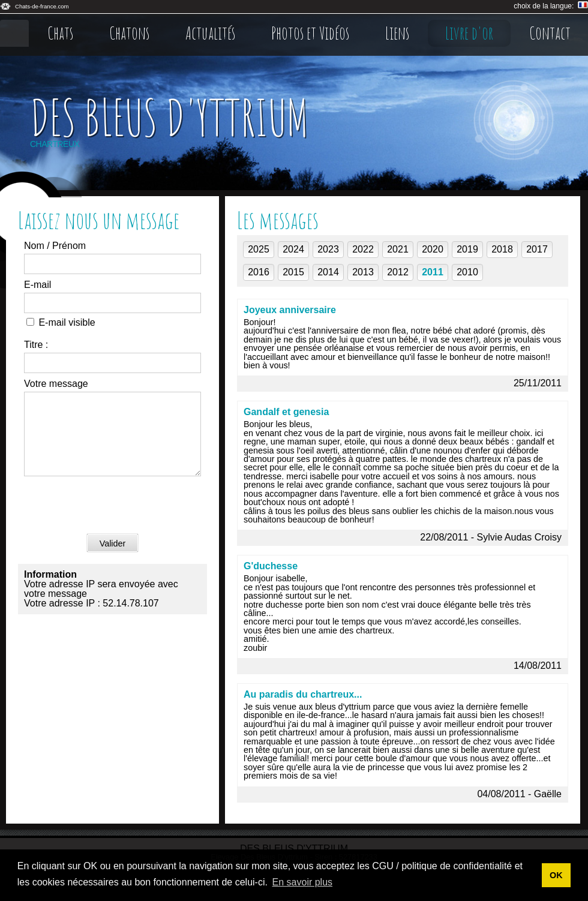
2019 (467, 249)
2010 (467, 272)
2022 (363, 249)
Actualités (210, 33)
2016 (259, 272)
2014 (328, 272)
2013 (363, 272)
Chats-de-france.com (42, 6)
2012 (398, 272)
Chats (60, 33)
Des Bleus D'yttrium (169, 117)
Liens (397, 33)
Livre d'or (469, 33)
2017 (537, 249)
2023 (328, 249)
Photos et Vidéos (310, 33)
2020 (433, 249)
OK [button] (556, 875)
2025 (259, 249)
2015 (293, 272)
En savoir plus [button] (303, 882)
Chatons (129, 33)
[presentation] (115, 521)
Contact (550, 33)
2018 (502, 249)
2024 (293, 249)
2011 (433, 272)
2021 (398, 249)
